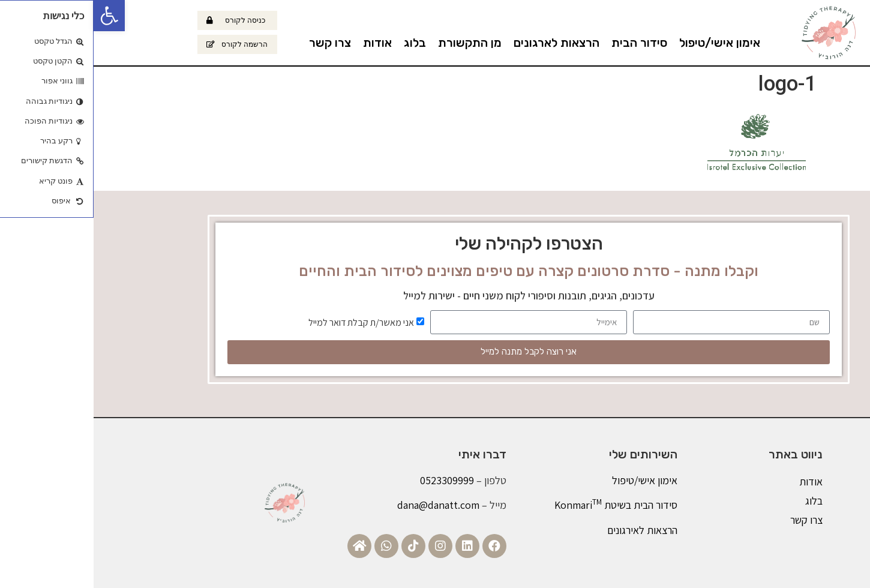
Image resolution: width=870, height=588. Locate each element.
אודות (284, 43)
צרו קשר (236, 43)
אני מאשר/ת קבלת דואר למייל (268, 322)
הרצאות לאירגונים (549, 530)
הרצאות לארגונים (463, 43)
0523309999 (353, 480)
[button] (16, 16)
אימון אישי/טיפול (626, 43)
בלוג (321, 43)
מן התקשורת (376, 43)
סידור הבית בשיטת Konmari (522, 505)
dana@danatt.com (345, 505)
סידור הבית (546, 43)
